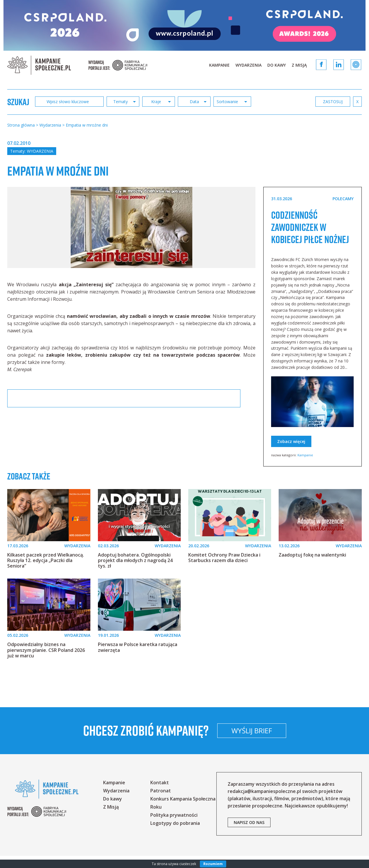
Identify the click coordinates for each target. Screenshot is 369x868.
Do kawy (277, 65)
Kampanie (219, 65)
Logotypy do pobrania (175, 835)
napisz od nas (249, 835)
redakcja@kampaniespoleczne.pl (264, 803)
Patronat (161, 803)
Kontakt (160, 795)
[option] (131, 227)
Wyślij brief (290, 743)
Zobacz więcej (291, 454)
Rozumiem (213, 864)
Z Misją (299, 65)
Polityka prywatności (174, 827)
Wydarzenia (249, 65)
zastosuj (333, 102)
